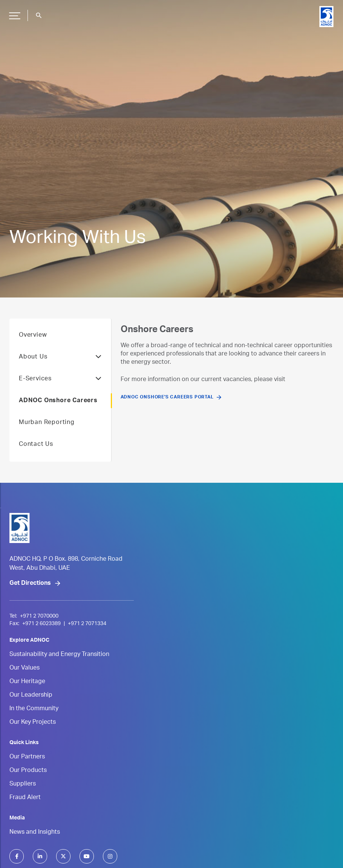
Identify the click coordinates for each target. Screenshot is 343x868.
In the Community (34, 709)
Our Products (28, 771)
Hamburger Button (14, 13)
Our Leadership (31, 696)
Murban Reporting (47, 423)
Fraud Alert (25, 798)
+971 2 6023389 (41, 624)
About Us (60, 357)
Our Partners (27, 757)
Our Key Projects (33, 723)
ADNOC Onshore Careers (58, 401)
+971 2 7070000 (39, 616)
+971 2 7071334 (87, 624)
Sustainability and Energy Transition (59, 655)
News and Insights (35, 833)
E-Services (60, 379)
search (39, 15)
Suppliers (23, 784)
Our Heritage (27, 682)
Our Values (24, 668)
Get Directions (30, 584)
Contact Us (36, 445)
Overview (33, 336)
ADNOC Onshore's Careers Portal (167, 397)
